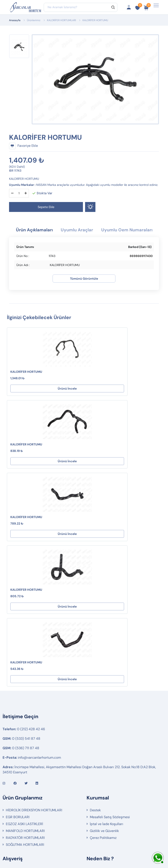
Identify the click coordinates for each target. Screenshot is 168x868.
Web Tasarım (115, 850)
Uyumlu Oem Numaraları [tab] (84, 239)
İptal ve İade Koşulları (107, 689)
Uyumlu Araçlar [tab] (107, 230)
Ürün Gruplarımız (19, 770)
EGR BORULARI (18, 682)
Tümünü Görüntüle (84, 288)
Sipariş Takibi (16, 750)
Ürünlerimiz (34, 20)
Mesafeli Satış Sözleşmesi (110, 682)
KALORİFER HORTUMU (26, 381)
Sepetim (12, 743)
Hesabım (13, 736)
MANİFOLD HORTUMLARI (25, 695)
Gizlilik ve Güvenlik (104, 695)
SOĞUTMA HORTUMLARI (25, 709)
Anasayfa (15, 20)
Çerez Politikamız (103, 702)
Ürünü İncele (44, 398)
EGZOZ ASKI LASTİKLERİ (24, 689)
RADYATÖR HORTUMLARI (25, 702)
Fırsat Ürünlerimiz (20, 756)
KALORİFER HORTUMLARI (61, 20)
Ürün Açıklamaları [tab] (58, 230)
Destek (95, 675)
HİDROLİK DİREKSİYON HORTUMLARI (34, 675)
